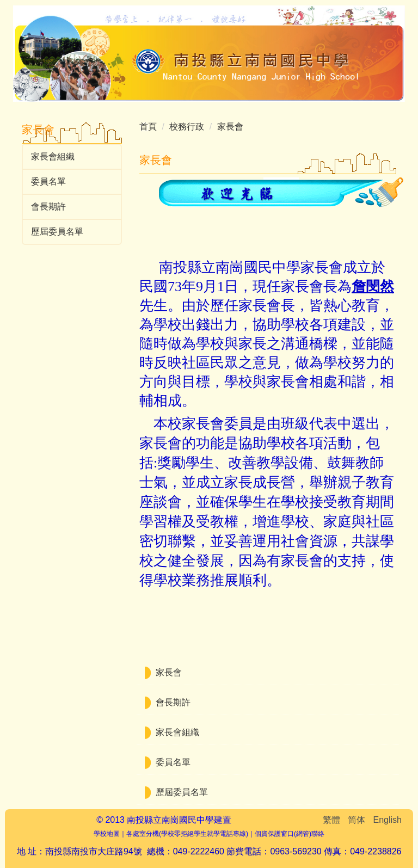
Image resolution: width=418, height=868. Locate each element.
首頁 (148, 127)
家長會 (230, 127)
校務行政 (187, 127)
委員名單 (48, 181)
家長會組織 (53, 156)
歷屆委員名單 (57, 232)
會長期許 (48, 207)
